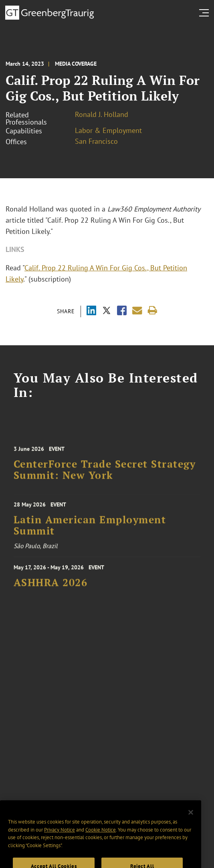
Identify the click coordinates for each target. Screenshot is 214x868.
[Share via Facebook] (122, 311)
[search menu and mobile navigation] (206, 13)
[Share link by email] (137, 311)
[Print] (152, 311)
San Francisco (96, 141)
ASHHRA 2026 (51, 586)
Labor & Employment (108, 130)
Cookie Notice (101, 837)
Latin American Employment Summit (90, 528)
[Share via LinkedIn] (91, 311)
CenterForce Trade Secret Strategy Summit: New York (105, 473)
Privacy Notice (60, 837)
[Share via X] (107, 311)
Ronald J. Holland (102, 114)
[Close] (191, 820)
